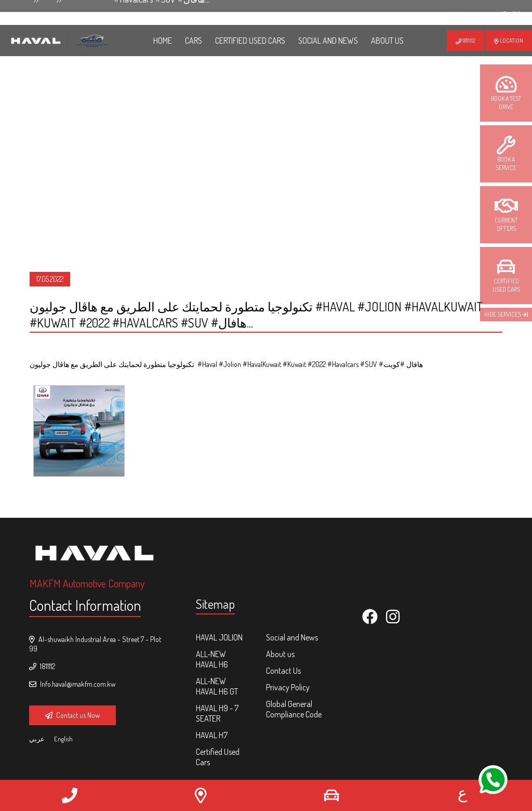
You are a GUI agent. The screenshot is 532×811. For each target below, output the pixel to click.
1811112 (465, 40)
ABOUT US (387, 41)
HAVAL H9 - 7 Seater (217, 713)
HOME (163, 41)
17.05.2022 (50, 279)
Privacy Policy (288, 687)
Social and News (328, 41)
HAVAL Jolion (219, 637)
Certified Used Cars (250, 41)
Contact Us (283, 671)
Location (509, 40)
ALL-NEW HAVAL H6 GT (217, 686)
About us (280, 654)
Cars (194, 41)
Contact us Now (72, 715)
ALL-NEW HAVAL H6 (212, 659)
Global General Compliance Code (294, 709)
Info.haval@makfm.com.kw (72, 684)
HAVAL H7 (212, 735)
